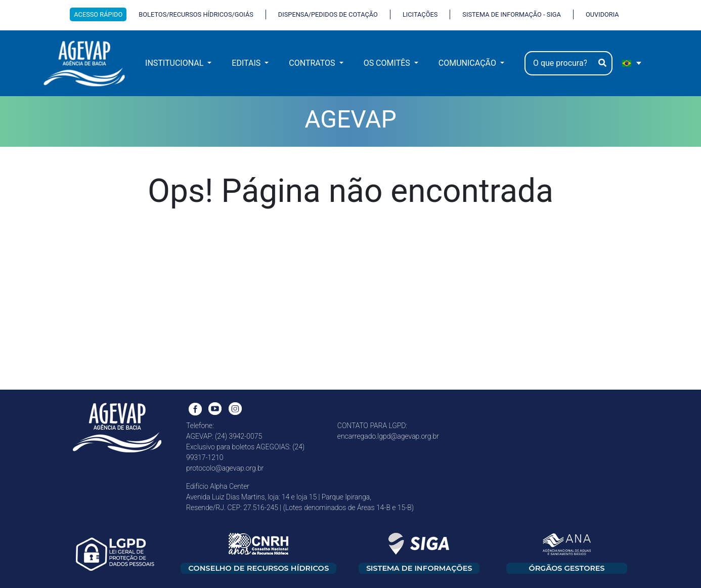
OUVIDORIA (602, 14)
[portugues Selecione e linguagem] (632, 63)
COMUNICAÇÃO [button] (468, 63)
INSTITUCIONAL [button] (175, 63)
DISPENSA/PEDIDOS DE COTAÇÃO (328, 14)
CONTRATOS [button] (313, 63)
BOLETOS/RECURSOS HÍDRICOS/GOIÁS (196, 14)
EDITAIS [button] (247, 63)
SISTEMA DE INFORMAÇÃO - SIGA (512, 14)
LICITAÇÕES (420, 14)
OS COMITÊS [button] (388, 63)
